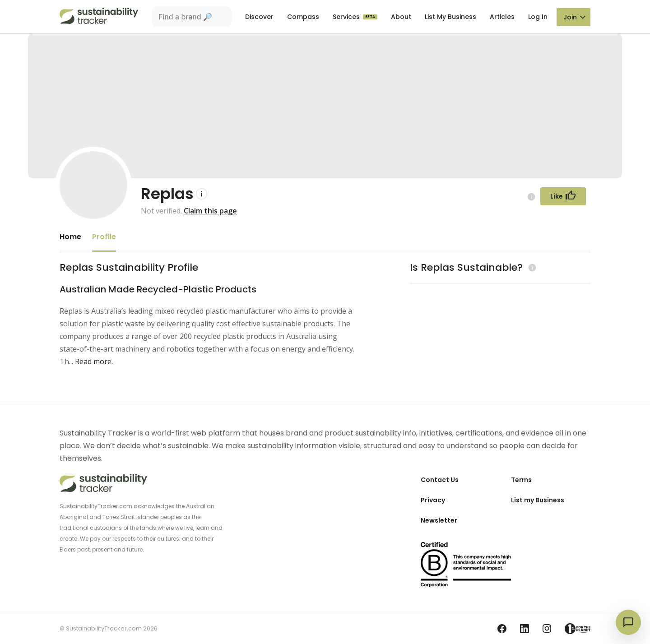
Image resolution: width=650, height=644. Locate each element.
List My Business (450, 17)
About (401, 17)
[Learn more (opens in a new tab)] (531, 267)
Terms (521, 480)
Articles (502, 17)
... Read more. (91, 361)
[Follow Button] (563, 196)
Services (347, 17)
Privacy (433, 500)
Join (570, 17)
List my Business (538, 500)
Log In (538, 17)
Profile (104, 237)
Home (70, 237)
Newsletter (439, 520)
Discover (259, 17)
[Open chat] (628, 622)
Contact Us (440, 480)
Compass (303, 17)
